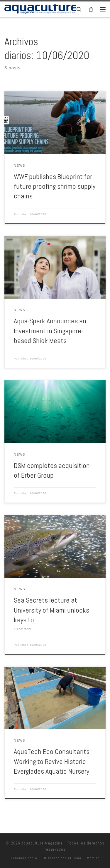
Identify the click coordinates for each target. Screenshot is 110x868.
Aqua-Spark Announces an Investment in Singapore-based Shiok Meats (50, 331)
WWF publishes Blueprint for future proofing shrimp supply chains (55, 187)
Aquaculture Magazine (42, 843)
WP (37, 858)
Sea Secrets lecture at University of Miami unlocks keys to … (51, 610)
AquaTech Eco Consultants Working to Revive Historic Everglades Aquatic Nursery (52, 761)
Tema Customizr (86, 858)
